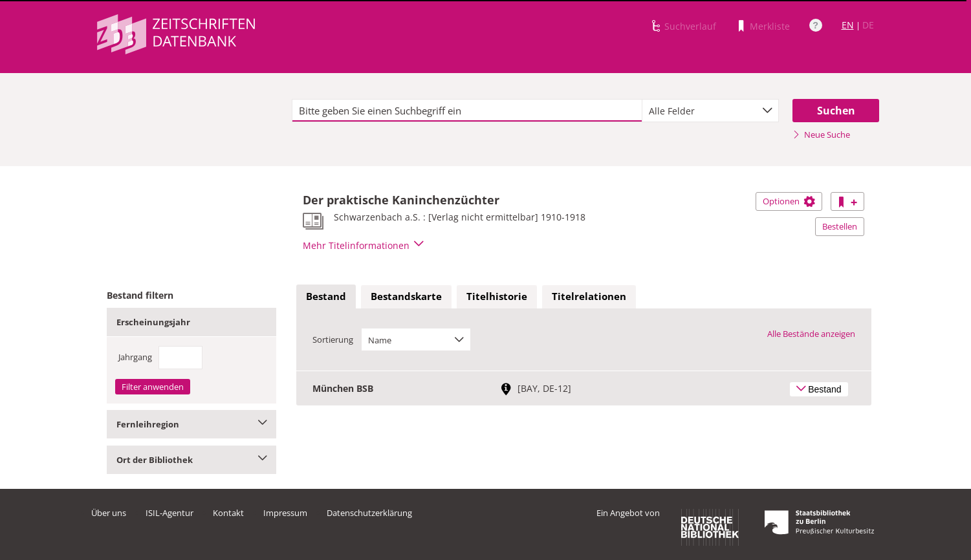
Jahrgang (135, 357)
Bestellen (840, 226)
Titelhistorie (497, 296)
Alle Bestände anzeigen (811, 334)
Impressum (285, 513)
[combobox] (710, 111)
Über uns (109, 513)
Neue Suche (821, 135)
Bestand (326, 296)
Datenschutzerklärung (369, 513)
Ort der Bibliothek (192, 460)
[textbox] (467, 111)
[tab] (326, 297)
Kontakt (228, 513)
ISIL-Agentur (169, 513)
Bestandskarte (406, 296)
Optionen (789, 201)
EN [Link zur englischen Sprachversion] (848, 25)
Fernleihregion (192, 424)
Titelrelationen (589, 296)
